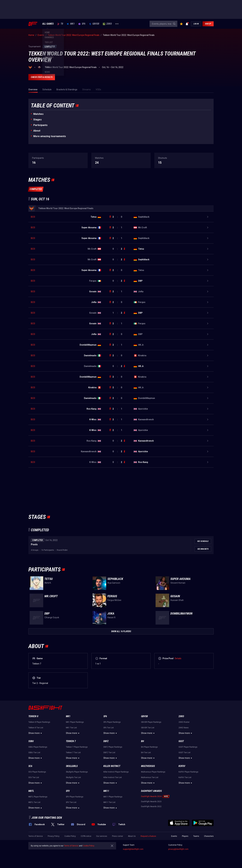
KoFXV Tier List (185, 777)
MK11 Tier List (109, 802)
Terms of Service (36, 836)
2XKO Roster (184, 722)
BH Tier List (146, 753)
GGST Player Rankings (188, 747)
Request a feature (148, 836)
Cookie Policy (70, 836)
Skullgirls (72, 766)
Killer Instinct (112, 766)
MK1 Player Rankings (75, 722)
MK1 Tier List (71, 728)
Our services (102, 836)
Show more (36, 733)
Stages (38, 120)
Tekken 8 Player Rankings (39, 722)
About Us (132, 836)
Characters (209, 836)
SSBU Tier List (34, 753)
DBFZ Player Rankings (113, 747)
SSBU (31, 741)
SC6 (30, 766)
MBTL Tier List (34, 802)
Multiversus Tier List (150, 777)
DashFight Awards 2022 (151, 806)
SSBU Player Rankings (38, 747)
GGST (181, 741)
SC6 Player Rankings (37, 772)
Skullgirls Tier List (73, 777)
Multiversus (148, 766)
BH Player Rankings (149, 747)
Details (178, 658)
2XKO (107, 24)
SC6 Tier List (34, 777)
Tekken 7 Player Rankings (77, 747)
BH (143, 741)
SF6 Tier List (109, 728)
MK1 (71, 24)
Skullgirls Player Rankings (77, 772)
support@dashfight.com (133, 849)
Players (185, 836)
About (37, 131)
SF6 (82, 24)
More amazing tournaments (50, 136)
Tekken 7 (71, 741)
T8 (60, 24)
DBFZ (106, 741)
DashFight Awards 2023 (151, 802)
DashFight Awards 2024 (151, 796)
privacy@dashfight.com (178, 849)
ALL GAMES (48, 24)
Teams (196, 836)
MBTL (31, 791)
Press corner (118, 836)
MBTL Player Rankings (38, 797)
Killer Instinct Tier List (113, 777)
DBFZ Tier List (109, 753)
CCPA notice (86, 836)
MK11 (106, 791)
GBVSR (94, 24)
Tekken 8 (33, 716)
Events (174, 836)
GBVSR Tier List (148, 728)
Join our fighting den (47, 818)
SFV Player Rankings (75, 797)
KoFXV (182, 766)
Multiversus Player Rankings (153, 772)
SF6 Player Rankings (112, 722)
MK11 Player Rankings (113, 797)
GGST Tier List (185, 753)
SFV (68, 791)
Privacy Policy (54, 836)
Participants (40, 125)
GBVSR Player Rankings (151, 722)
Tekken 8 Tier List (36, 728)
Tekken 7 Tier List (73, 753)
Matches (38, 114)
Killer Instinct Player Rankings (116, 772)
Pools (34, 544)
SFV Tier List (71, 802)
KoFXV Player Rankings (188, 772)
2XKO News (184, 728)
